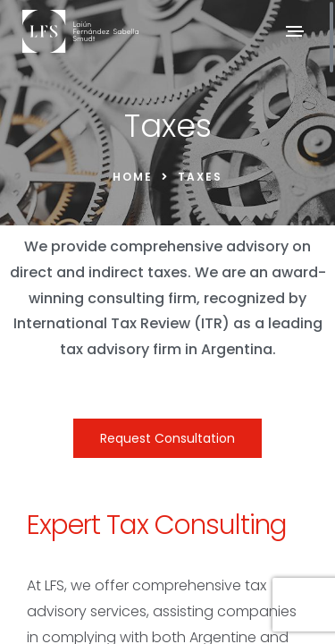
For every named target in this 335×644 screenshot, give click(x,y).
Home (133, 177)
